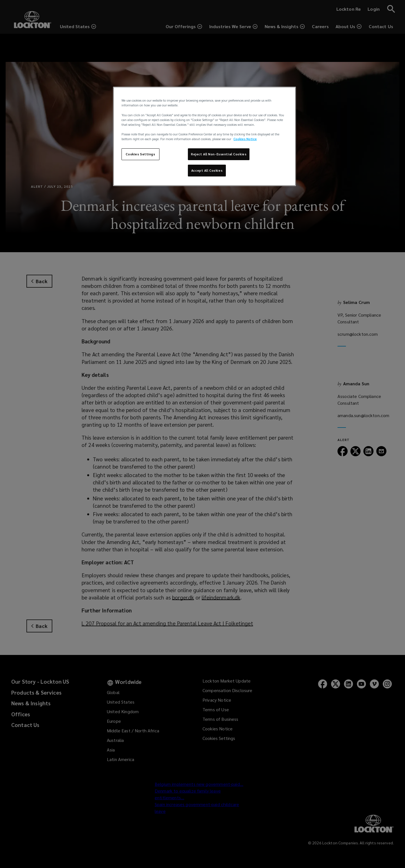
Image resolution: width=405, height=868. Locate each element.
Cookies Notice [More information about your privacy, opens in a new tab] (245, 139)
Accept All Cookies (207, 170)
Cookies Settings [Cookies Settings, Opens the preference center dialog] (140, 154)
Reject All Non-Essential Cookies (219, 154)
